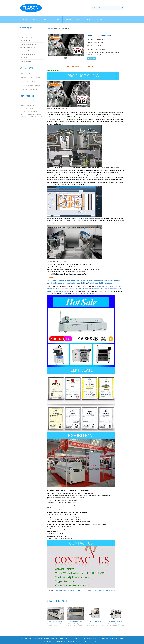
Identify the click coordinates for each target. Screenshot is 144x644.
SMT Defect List (25, 73)
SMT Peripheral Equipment (109, 289)
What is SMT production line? (29, 89)
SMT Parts (24, 58)
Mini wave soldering (96, 621)
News (57, 20)
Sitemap (121, 638)
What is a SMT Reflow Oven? (29, 81)
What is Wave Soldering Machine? (31, 85)
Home (25, 20)
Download (68, 20)
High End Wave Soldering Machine (101, 281)
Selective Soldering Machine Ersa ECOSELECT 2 (107, 591)
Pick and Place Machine (54, 289)
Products (46, 20)
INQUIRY (91, 58)
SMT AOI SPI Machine (81, 289)
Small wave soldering (116, 621)
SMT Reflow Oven (100, 286)
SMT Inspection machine (29, 44)
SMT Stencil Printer (68, 289)
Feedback (89, 20)
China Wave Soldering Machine (75, 283)
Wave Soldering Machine (55, 281)
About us (36, 20)
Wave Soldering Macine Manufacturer (97, 638)
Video (79, 20)
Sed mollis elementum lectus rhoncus (31, 77)
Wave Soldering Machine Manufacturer (101, 283)
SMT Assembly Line (27, 51)
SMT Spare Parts (61, 291)
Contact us (100, 20)
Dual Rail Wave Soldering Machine (77, 281)
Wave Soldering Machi (76, 621)
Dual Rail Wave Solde (55, 621)
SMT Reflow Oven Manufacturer (78, 638)
